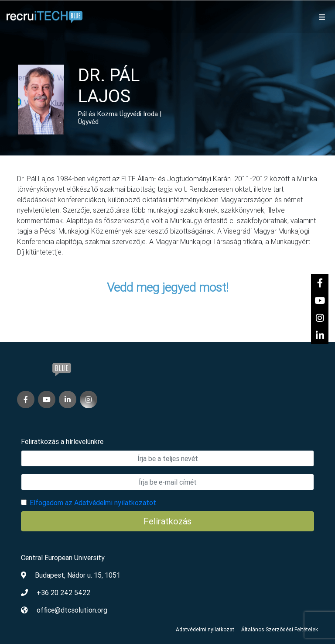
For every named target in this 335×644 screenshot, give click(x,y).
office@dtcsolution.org (72, 610)
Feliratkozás (167, 521)
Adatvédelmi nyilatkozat (205, 629)
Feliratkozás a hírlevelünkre (62, 441)
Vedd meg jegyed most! (168, 287)
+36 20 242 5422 (63, 592)
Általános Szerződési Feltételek (280, 629)
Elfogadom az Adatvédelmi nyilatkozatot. (94, 503)
